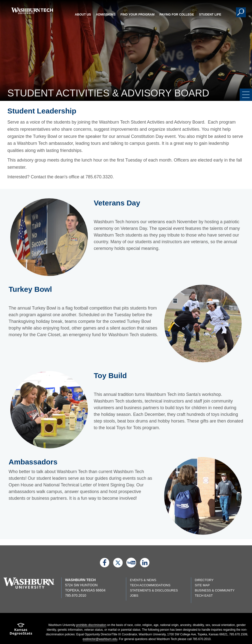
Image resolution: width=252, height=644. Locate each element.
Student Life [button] (210, 15)
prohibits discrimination (91, 625)
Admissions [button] (106, 15)
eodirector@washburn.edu (100, 639)
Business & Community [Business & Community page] (215, 590)
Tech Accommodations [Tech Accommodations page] (150, 585)
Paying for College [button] (177, 15)
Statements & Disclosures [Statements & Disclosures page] (154, 590)
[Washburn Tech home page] (32, 11)
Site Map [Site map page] (202, 585)
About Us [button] (83, 15)
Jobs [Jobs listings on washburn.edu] (134, 596)
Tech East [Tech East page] (204, 596)
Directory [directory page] (204, 580)
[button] (241, 12)
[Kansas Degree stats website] (21, 631)
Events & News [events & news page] (143, 580)
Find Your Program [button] (138, 15)
